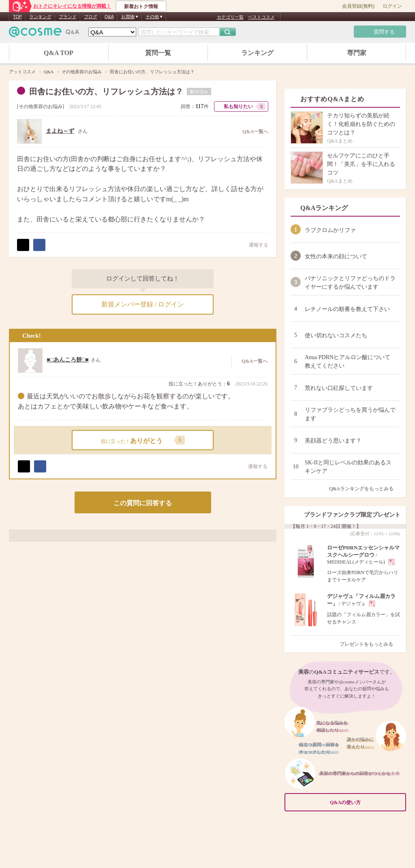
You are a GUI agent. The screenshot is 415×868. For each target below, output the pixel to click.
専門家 (357, 53)
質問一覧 (158, 53)
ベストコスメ (261, 17)
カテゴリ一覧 (230, 17)
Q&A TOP (59, 53)
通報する (255, 245)
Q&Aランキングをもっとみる (365, 489)
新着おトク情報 (141, 6)
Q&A (109, 17)
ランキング (40, 17)
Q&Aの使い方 (366, 803)
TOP (17, 17)
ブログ (91, 17)
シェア (39, 245)
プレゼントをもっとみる (370, 644)
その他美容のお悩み (41, 106)
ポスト (23, 245)
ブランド (68, 17)
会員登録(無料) (358, 6)
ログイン (392, 6)
